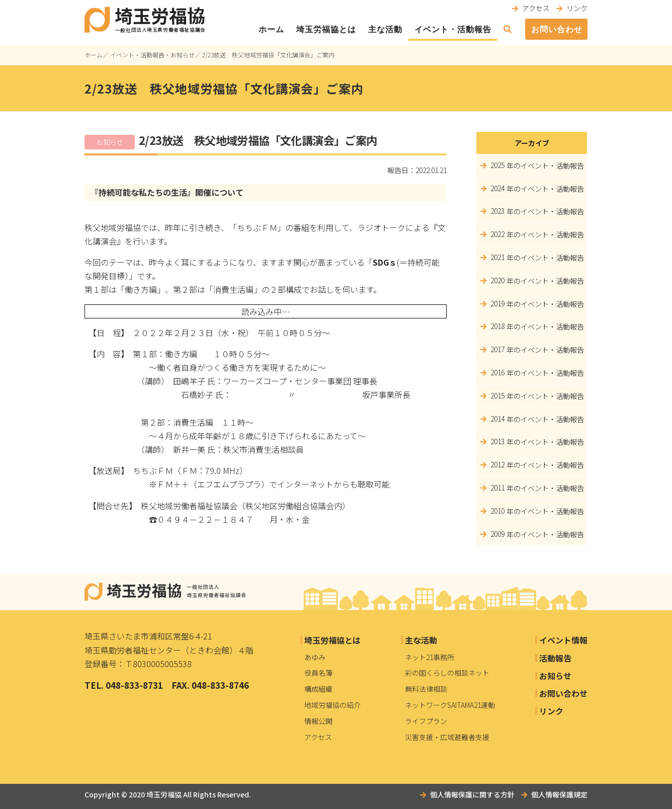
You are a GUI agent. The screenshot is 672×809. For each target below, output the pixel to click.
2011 (497, 488)
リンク (577, 8)
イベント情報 (563, 640)
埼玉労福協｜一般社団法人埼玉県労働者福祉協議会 (165, 592)
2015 (497, 395)
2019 (497, 303)
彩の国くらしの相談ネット (447, 673)
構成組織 (318, 689)
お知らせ (555, 676)
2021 (497, 257)
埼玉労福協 (164, 794)
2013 (497, 441)
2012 (497, 464)
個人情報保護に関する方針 (472, 794)
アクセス (536, 8)
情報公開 (318, 721)
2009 (497, 534)
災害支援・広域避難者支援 (447, 737)
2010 (497, 511)
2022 (497, 234)
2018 (497, 326)
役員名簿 (318, 673)
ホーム (271, 29)
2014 (497, 419)
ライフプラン (426, 721)
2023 (497, 211)
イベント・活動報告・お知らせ (152, 55)
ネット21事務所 (430, 657)
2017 (497, 349)
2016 (497, 372)
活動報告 (555, 658)
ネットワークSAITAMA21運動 (450, 705)
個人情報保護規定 (559, 794)
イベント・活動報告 (453, 29)
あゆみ (315, 657)
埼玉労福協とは (326, 29)
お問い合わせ (557, 29)
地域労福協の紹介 (332, 705)
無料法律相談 (426, 689)
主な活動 (385, 29)
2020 (497, 280)
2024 (497, 188)
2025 (497, 165)
